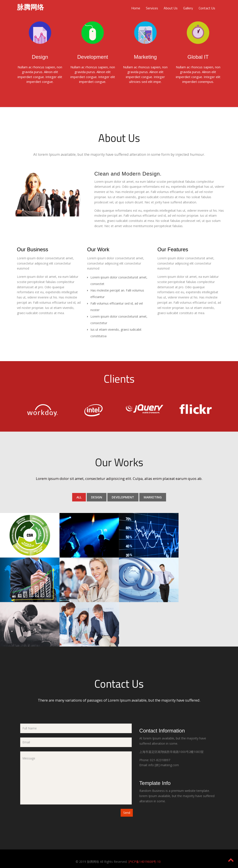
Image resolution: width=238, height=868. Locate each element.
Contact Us (207, 8)
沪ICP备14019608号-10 (144, 861)
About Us (171, 8)
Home (136, 8)
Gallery (188, 8)
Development (123, 497)
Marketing (153, 497)
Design (97, 497)
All (79, 497)
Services (152, 8)
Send (127, 812)
